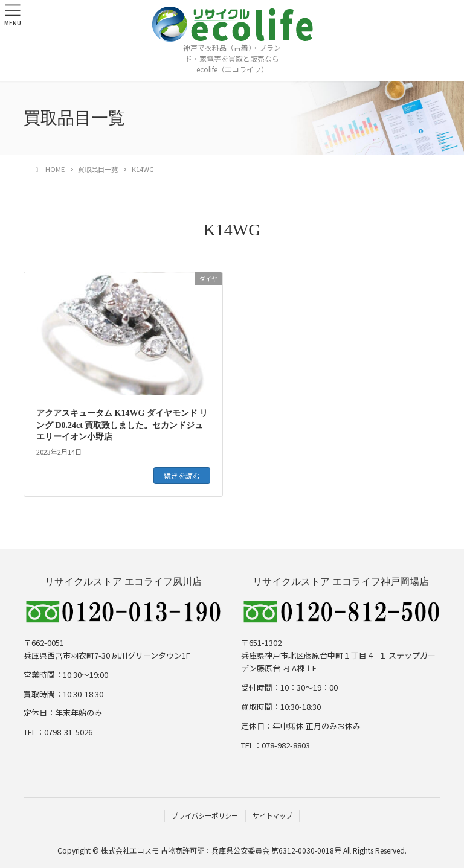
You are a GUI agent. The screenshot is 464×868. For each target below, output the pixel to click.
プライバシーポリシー (205, 815)
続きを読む (182, 475)
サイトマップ (272, 815)
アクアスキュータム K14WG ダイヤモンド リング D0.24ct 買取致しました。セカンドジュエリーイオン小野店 (122, 425)
